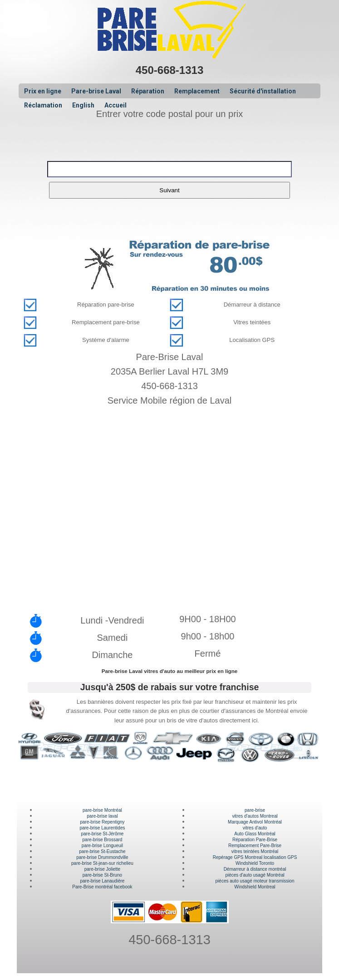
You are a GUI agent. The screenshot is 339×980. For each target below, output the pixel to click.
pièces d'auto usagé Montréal (255, 875)
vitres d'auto (255, 828)
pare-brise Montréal (102, 810)
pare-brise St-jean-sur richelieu (102, 863)
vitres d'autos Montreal (255, 816)
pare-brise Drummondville (102, 857)
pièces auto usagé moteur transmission (255, 881)
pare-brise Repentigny (102, 822)
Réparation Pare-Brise (255, 840)
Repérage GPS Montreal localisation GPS (255, 857)
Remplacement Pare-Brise (255, 846)
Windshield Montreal (255, 887)
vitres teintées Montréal (255, 851)
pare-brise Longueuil (102, 846)
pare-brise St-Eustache (102, 851)
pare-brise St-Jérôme (102, 834)
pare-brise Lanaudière (103, 881)
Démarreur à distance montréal (255, 869)
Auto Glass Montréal (255, 834)
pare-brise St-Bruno (102, 875)
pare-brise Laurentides (102, 828)
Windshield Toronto (255, 863)
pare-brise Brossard (103, 840)
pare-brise (255, 810)
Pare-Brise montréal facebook (102, 887)
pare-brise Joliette (102, 869)
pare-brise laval (102, 816)
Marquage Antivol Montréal (255, 822)
